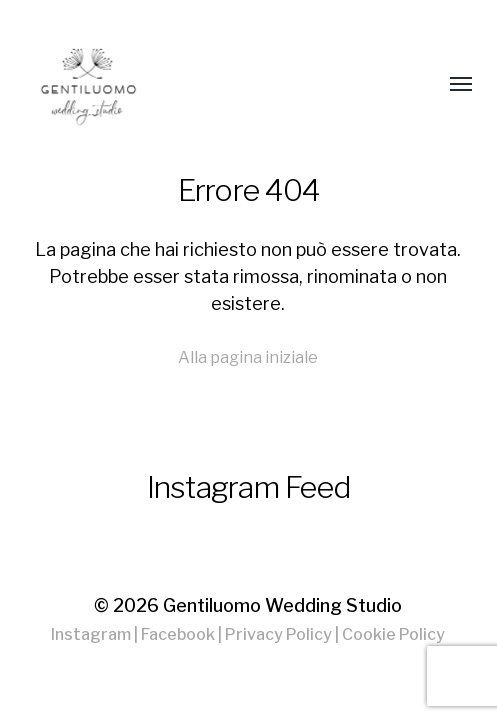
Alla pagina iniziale (248, 357)
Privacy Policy (278, 634)
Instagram (91, 634)
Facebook (178, 634)
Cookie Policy (393, 634)
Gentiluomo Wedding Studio (282, 605)
